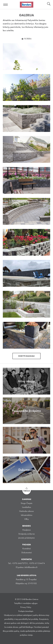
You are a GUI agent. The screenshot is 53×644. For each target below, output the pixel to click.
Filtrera (28, 39)
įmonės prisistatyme (26, 538)
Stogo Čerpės (26, 503)
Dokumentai (27, 552)
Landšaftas (26, 507)
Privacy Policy (26, 607)
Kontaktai (27, 549)
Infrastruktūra (27, 515)
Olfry (26, 519)
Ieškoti (49, 4)
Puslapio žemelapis (26, 611)
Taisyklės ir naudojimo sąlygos (26, 603)
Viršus (27, 491)
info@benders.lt (31, 567)
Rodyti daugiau (26, 356)
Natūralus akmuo (26, 511)
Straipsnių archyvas (26, 534)
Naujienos (26, 530)
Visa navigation (6, 5)
